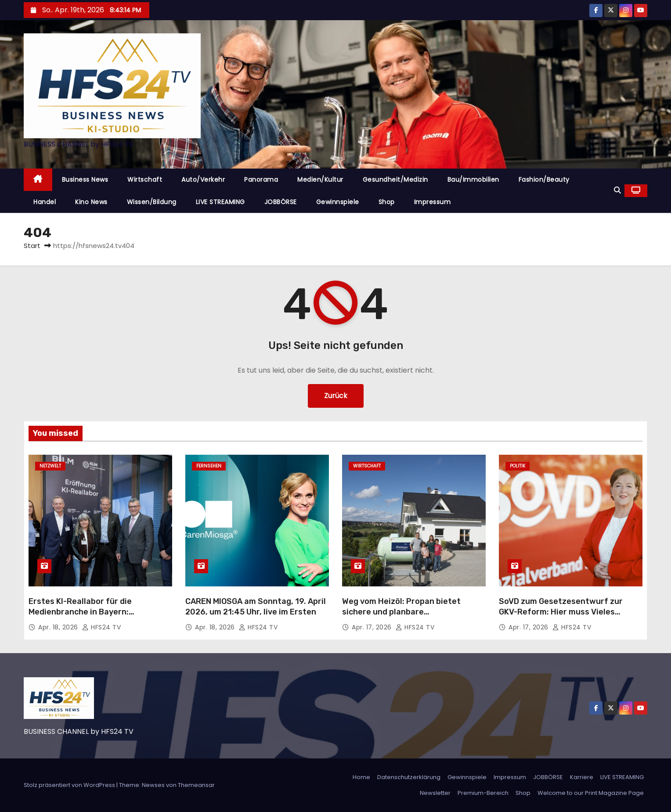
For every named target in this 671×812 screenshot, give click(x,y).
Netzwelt (50, 466)
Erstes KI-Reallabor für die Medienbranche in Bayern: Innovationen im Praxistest (81, 612)
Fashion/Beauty (544, 180)
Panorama (261, 180)
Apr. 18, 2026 (59, 627)
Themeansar (196, 785)
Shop (387, 202)
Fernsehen (209, 466)
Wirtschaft (145, 180)
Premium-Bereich (483, 793)
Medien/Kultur (320, 180)
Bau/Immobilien (473, 180)
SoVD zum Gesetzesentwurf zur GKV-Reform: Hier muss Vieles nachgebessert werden (561, 612)
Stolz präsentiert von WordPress (70, 785)
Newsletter (435, 793)
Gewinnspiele (338, 202)
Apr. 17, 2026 (373, 627)
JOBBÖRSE (281, 202)
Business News (85, 180)
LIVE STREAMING (220, 202)
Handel (45, 202)
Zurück (336, 396)
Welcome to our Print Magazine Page (591, 793)
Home (361, 777)
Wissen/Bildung (152, 202)
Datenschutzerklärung (409, 777)
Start (32, 246)
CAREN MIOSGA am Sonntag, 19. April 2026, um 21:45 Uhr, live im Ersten (256, 607)
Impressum (433, 202)
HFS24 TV (101, 627)
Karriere (582, 777)
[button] (617, 190)
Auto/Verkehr (203, 180)
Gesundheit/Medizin (395, 180)
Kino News (91, 202)
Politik (518, 466)
